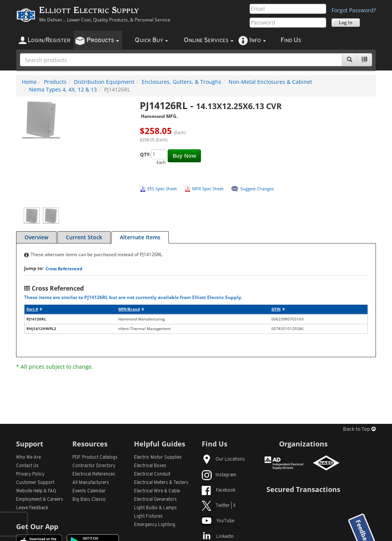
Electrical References (94, 474)
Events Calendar (89, 491)
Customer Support (35, 483)
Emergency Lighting (155, 525)
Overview (36, 237)
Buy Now (184, 156)
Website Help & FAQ (36, 491)
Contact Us (27, 466)
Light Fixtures (148, 516)
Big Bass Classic (89, 500)
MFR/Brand (131, 309)
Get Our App (37, 526)
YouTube (218, 521)
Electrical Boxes (150, 466)
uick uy (151, 40)
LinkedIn (218, 537)
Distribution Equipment (104, 82)
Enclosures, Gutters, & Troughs (181, 82)
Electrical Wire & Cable (157, 491)
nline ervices (209, 40)
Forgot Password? (354, 10)
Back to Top (359, 429)
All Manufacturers (91, 483)
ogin (49, 40)
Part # (34, 309)
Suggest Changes (257, 189)
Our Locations (223, 459)
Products (55, 82)
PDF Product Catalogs (95, 458)
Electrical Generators (155, 500)
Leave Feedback (32, 508)
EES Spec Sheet (162, 189)
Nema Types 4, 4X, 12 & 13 (63, 89)
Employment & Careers (40, 500)
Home (29, 82)
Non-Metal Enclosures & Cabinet (270, 82)
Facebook (219, 490)
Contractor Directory (94, 466)
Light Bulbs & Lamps (155, 508)
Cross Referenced (64, 269)
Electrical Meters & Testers (161, 483)
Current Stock (84, 237)
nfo (258, 40)
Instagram (219, 475)
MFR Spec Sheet (208, 189)
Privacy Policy (30, 474)
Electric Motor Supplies (158, 458)
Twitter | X (219, 506)
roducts (103, 40)
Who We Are (29, 458)
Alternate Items (140, 237)
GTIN (278, 309)
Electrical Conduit (152, 474)
